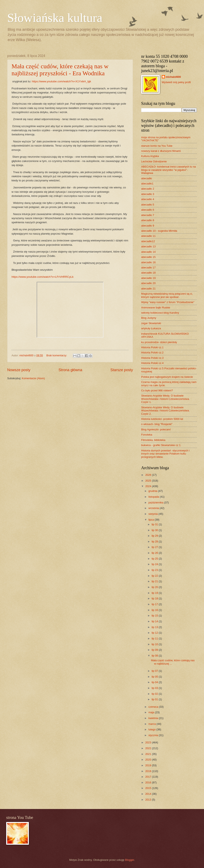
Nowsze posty (19, 370)
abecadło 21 (148, 289)
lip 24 (155, 564)
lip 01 (155, 699)
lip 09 (155, 650)
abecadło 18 (148, 273)
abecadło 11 (148, 236)
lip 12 (155, 633)
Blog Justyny (149, 318)
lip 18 (155, 598)
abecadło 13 (148, 246)
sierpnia (153, 514)
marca (152, 724)
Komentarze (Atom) (33, 378)
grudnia (153, 491)
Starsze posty (122, 370)
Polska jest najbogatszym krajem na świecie (167, 377)
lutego (152, 729)
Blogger (130, 860)
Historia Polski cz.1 (152, 347)
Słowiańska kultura (55, 18)
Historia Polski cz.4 (152, 363)
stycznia (154, 735)
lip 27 (155, 547)
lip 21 (155, 581)
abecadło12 (148, 241)
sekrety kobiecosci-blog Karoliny (160, 313)
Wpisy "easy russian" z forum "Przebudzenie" (168, 302)
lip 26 (155, 553)
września (154, 508)
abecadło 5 (148, 205)
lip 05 (155, 677)
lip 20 (155, 587)
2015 (149, 788)
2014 (149, 794)
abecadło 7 (148, 215)
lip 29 (155, 536)
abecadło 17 (148, 267)
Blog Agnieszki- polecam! (156, 429)
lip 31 (155, 524)
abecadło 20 (148, 283)
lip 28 (155, 541)
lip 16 (155, 610)
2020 (149, 760)
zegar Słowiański (151, 323)
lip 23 (155, 570)
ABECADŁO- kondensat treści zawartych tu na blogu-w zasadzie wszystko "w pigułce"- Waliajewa (168, 170)
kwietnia (154, 718)
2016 (149, 782)
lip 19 (155, 593)
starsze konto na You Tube (157, 146)
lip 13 (155, 627)
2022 (149, 748)
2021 (149, 754)
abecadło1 (147, 184)
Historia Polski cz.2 (152, 353)
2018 (149, 771)
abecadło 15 (148, 257)
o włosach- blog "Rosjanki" (157, 424)
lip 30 (155, 530)
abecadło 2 (148, 189)
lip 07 (155, 671)
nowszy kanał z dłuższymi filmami (161, 151)
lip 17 (155, 604)
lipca (151, 520)
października (156, 502)
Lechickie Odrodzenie (154, 161)
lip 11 (155, 638)
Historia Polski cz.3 (152, 358)
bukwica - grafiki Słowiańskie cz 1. (161, 445)
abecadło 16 (148, 262)
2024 (149, 486)
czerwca (154, 707)
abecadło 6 (148, 210)
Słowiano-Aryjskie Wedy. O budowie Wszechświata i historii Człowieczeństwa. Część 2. (165, 411)
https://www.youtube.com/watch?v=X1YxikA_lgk (61, 81)
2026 (149, 475)
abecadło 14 (148, 252)
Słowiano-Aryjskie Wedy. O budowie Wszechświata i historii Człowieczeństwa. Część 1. (165, 399)
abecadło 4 (148, 199)
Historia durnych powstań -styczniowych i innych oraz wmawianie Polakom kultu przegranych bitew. (165, 454)
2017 (149, 777)
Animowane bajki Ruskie (156, 308)
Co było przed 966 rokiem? (157, 390)
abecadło (147, 178)
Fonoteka (147, 435)
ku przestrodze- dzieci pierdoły (159, 342)
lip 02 (155, 694)
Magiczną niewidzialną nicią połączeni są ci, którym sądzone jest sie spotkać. (167, 295)
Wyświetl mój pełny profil (176, 82)
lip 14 (155, 621)
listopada (154, 497)
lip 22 (155, 576)
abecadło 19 (148, 278)
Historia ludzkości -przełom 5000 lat (162, 419)
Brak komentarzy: (57, 355)
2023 (149, 742)
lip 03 (155, 688)
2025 (149, 481)
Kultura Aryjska (150, 156)
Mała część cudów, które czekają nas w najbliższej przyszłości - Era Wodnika (60, 70)
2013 (149, 800)
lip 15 (155, 616)
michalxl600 (173, 77)
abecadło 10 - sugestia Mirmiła (159, 231)
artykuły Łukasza (151, 328)
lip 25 (155, 559)
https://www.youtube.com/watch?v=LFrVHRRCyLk (43, 277)
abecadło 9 (148, 226)
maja (152, 712)
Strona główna (70, 370)
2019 (149, 765)
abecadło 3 (148, 194)
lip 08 (155, 656)
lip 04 (155, 682)
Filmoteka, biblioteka (153, 440)
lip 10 (155, 644)
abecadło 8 (148, 220)
